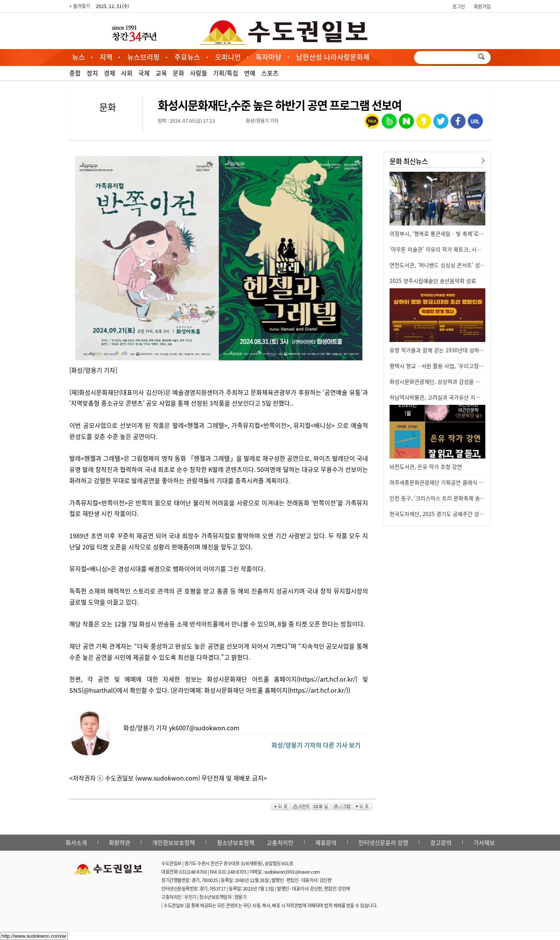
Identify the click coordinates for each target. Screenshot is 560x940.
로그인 (459, 7)
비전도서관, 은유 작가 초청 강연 (426, 467)
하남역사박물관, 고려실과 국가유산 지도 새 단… (444, 397)
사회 (127, 73)
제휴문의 (326, 843)
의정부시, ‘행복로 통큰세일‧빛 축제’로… (437, 233)
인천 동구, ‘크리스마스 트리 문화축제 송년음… (442, 498)
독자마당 (269, 57)
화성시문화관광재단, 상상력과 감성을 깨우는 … (443, 381)
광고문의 (441, 843)
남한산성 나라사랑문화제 (333, 57)
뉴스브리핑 (143, 57)
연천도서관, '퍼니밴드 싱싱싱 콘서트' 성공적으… (445, 265)
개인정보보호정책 (174, 843)
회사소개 (76, 843)
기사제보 (484, 843)
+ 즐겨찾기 (80, 6)
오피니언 (228, 57)
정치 (92, 73)
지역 (106, 57)
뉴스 (79, 57)
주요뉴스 (187, 57)
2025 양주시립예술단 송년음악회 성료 (433, 281)
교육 (161, 73)
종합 (75, 73)
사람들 (199, 73)
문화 (178, 73)
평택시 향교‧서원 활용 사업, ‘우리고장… (437, 366)
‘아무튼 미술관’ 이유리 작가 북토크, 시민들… (441, 249)
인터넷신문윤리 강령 (383, 843)
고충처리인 (280, 843)
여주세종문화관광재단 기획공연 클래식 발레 (439, 482)
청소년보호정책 (236, 843)
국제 (144, 73)
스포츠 (270, 73)
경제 (110, 73)
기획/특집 (226, 73)
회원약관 (120, 843)
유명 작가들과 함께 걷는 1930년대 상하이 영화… (445, 350)
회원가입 (482, 7)
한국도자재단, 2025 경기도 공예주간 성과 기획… (445, 514)
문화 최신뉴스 (409, 161)
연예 (250, 73)
